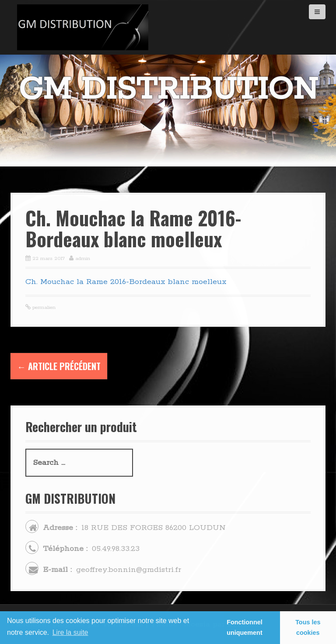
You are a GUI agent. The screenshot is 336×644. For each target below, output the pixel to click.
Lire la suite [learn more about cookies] (70, 632)
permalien (43, 307)
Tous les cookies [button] (308, 627)
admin (83, 258)
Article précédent (59, 366)
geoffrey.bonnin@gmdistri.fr (129, 570)
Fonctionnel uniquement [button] (245, 627)
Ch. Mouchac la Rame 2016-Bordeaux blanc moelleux (126, 282)
